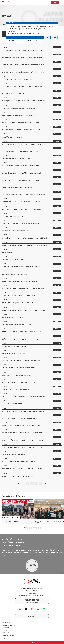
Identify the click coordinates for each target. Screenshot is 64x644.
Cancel (54, 37)
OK (47, 37)
